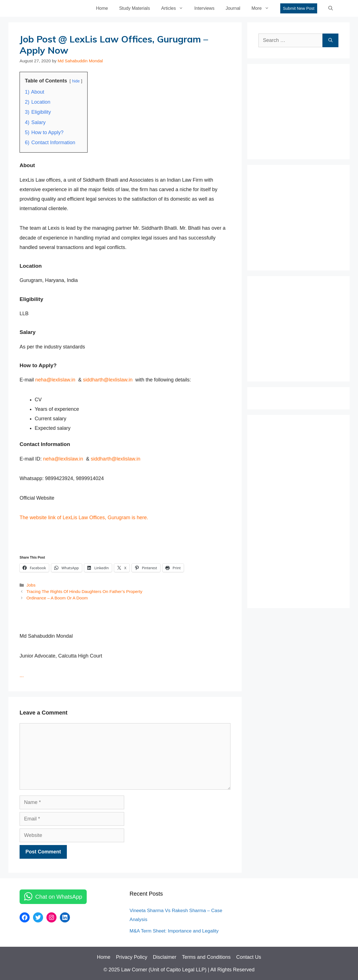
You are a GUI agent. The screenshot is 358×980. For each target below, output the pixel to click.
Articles (175, 8)
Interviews (204, 8)
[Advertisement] (300, 110)
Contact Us (249, 957)
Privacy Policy (131, 957)
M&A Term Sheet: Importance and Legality (174, 931)
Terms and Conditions (206, 957)
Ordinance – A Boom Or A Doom (57, 598)
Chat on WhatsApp (59, 897)
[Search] (330, 40)
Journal (233, 8)
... (22, 675)
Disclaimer (164, 957)
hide (76, 81)
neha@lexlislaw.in (55, 380)
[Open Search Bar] (331, 8)
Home (102, 8)
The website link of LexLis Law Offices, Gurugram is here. (84, 518)
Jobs (31, 585)
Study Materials (135, 8)
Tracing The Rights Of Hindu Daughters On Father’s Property (84, 591)
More (263, 8)
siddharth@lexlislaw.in (108, 380)
